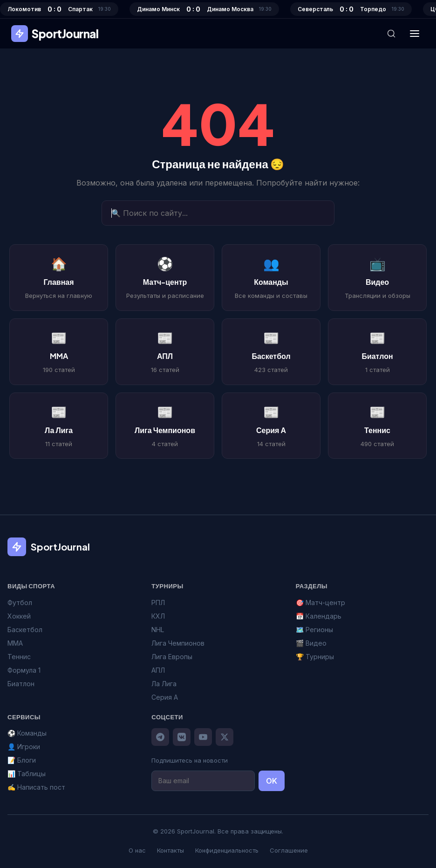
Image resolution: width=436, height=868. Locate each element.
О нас (137, 850)
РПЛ (158, 603)
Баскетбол (25, 630)
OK (272, 781)
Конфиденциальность (227, 850)
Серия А (165, 697)
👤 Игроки (24, 747)
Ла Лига (164, 684)
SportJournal (55, 34)
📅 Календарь (319, 616)
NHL (158, 630)
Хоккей (19, 616)
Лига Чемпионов (178, 643)
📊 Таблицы (27, 774)
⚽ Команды (27, 733)
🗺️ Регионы (314, 630)
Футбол (20, 603)
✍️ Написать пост (36, 787)
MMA (15, 643)
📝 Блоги (22, 760)
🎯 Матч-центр (320, 603)
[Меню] (415, 34)
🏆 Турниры (315, 657)
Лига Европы (172, 657)
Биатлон (21, 684)
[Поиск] (391, 34)
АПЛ (158, 670)
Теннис (19, 657)
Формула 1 (24, 670)
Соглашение (289, 850)
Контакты (170, 850)
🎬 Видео (311, 643)
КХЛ (158, 616)
